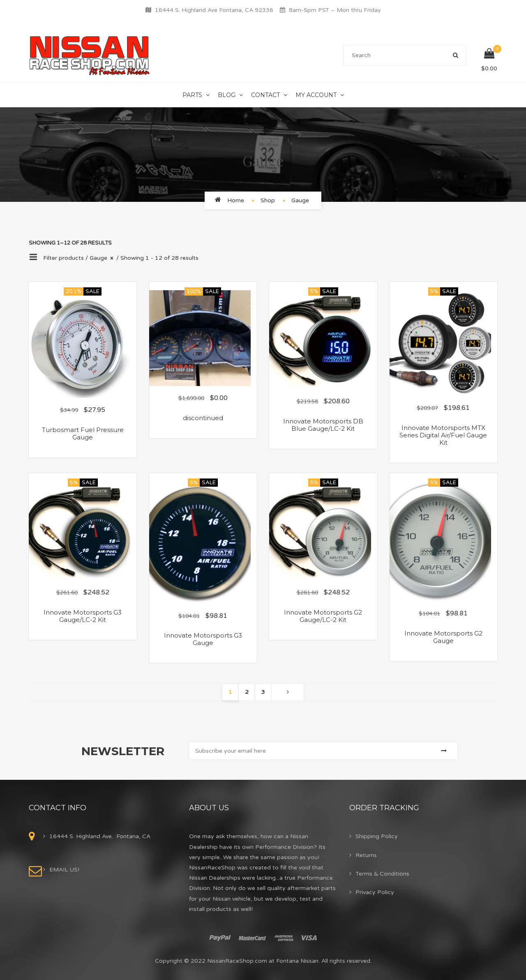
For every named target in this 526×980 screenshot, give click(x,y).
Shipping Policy (377, 836)
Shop (268, 200)
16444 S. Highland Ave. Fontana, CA (100, 836)
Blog (227, 95)
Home (236, 200)
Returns (366, 855)
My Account (316, 95)
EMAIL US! (64, 870)
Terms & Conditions (382, 874)
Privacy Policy (375, 892)
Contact (265, 95)
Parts (192, 95)
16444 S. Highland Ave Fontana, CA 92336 (214, 10)
